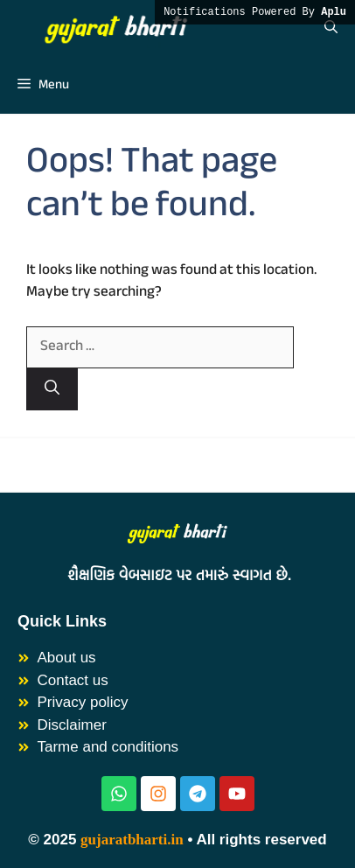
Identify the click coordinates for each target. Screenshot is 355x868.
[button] (331, 28)
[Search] (52, 390)
